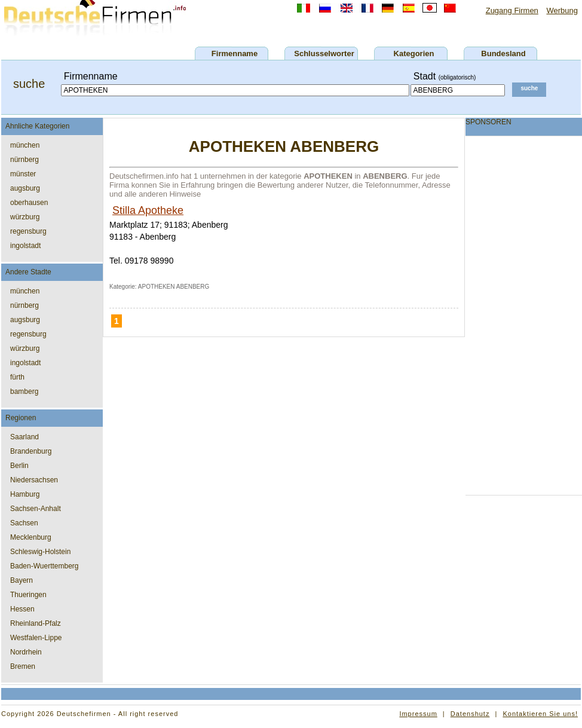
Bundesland (503, 53)
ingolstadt (25, 246)
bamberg (24, 391)
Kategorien (414, 53)
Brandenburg (31, 451)
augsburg (25, 188)
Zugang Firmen (512, 10)
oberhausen (29, 203)
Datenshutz (470, 714)
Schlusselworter (324, 53)
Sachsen (24, 523)
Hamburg (25, 494)
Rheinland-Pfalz (36, 623)
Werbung (562, 10)
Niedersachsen (34, 480)
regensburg (28, 231)
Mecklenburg (31, 537)
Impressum (418, 714)
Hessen (22, 609)
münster (23, 174)
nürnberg (24, 160)
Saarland (24, 437)
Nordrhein (26, 652)
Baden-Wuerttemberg (45, 566)
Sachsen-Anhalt (36, 509)
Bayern (22, 580)
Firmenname (235, 53)
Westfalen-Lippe (36, 638)
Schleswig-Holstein (40, 552)
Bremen (23, 666)
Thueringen (28, 595)
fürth (17, 377)
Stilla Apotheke (148, 210)
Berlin (19, 466)
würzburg (25, 217)
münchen (25, 145)
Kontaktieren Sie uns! (540, 714)
